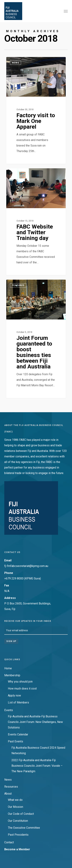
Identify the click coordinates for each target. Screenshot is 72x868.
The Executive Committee (24, 828)
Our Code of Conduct (21, 814)
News (8, 780)
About (8, 794)
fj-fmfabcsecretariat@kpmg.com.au (26, 566)
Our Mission (15, 807)
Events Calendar (18, 734)
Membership (12, 675)
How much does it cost (22, 689)
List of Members (18, 702)
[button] (66, 11)
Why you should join (20, 682)
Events (9, 710)
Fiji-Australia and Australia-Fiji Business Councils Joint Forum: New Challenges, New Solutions (35, 722)
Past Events (15, 741)
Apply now (14, 695)
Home (8, 668)
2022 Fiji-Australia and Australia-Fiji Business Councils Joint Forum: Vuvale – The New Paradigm (37, 766)
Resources (11, 787)
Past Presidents (18, 835)
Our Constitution (18, 821)
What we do (15, 800)
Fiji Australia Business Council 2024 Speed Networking (38, 750)
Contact (9, 842)
